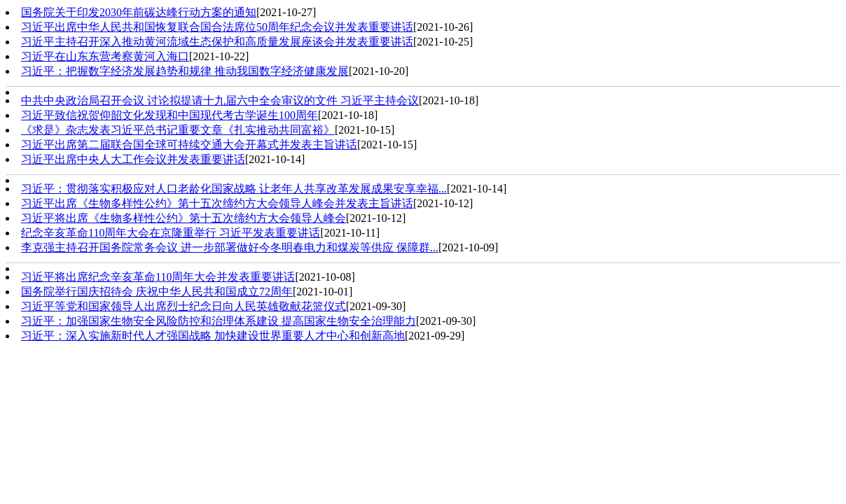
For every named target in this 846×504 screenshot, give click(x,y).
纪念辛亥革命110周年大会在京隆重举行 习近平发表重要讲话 (171, 233)
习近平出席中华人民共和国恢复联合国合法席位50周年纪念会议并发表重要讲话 (217, 27)
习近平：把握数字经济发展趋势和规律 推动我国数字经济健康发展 (185, 71)
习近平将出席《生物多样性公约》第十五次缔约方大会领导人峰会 (183, 218)
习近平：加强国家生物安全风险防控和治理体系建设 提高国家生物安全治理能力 (219, 321)
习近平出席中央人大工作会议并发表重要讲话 (133, 159)
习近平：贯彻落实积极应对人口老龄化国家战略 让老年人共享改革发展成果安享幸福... (234, 189)
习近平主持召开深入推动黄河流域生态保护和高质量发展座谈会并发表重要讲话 (217, 42)
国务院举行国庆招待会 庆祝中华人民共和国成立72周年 (157, 292)
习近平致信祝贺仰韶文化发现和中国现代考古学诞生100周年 (169, 115)
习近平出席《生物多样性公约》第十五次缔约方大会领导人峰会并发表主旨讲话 (217, 203)
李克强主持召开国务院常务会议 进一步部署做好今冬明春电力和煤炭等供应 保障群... (230, 247)
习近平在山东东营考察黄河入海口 (105, 56)
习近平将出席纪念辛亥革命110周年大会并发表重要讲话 (158, 277)
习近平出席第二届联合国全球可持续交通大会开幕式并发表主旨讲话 (189, 145)
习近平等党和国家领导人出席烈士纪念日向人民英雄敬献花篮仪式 (183, 306)
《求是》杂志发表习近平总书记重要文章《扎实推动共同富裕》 (178, 130)
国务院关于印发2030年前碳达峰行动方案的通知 (139, 12)
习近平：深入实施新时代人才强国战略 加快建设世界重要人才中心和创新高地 (213, 336)
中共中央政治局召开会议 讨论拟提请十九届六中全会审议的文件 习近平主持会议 (220, 100)
